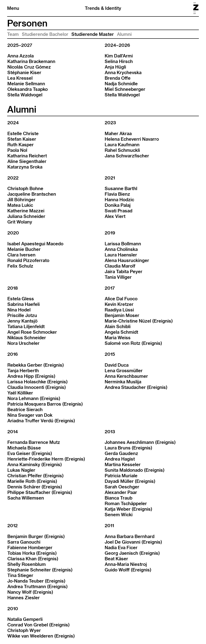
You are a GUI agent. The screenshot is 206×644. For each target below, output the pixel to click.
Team (13, 34)
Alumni (124, 34)
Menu (13, 8)
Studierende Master (93, 34)
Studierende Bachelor (45, 34)
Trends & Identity (103, 8)
